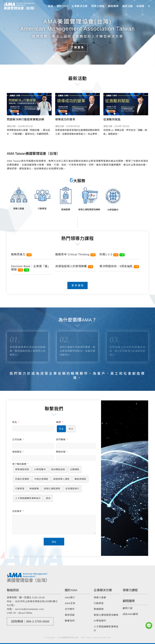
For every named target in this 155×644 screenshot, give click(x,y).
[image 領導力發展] (19, 197)
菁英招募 (70, 615)
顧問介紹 (128, 608)
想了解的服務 (20, 464)
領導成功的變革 (65, 119)
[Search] (149, 6)
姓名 (16, 422)
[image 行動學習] (42, 197)
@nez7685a (25, 613)
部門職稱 (62, 440)
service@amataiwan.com (30, 609)
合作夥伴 (70, 609)
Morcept (107, 637)
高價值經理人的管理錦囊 (74, 266)
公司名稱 (18, 440)
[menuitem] (51, 6)
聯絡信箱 (62, 452)
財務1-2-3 (112, 254)
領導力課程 (130, 590)
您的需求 (18, 511)
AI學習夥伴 (100, 621)
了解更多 (77, 47)
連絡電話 (18, 452)
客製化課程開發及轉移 (106, 615)
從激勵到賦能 (112, 119)
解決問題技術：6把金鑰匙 (119, 266)
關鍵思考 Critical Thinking (75, 254)
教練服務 (99, 609)
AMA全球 (70, 603)
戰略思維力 (21, 254)
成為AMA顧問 (130, 614)
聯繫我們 (70, 621)
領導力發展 (100, 598)
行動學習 (99, 603)
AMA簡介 (70, 598)
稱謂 (59, 422)
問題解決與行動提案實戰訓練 (26, 119)
